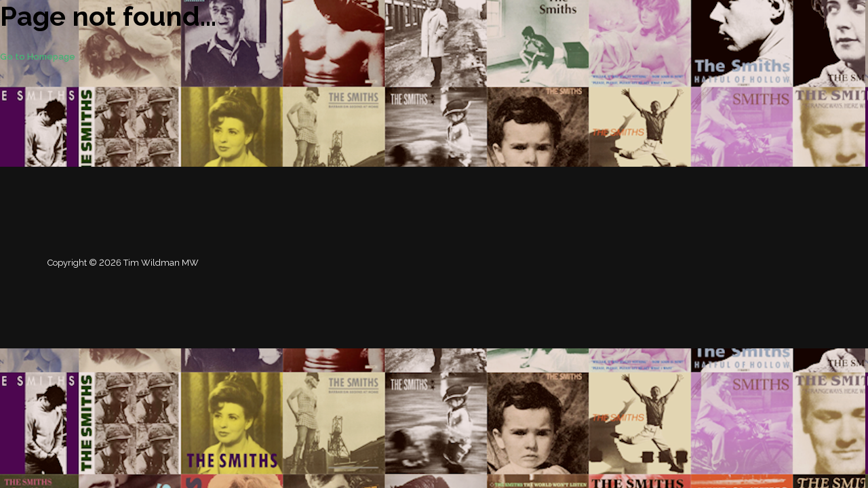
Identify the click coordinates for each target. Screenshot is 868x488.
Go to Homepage (38, 57)
